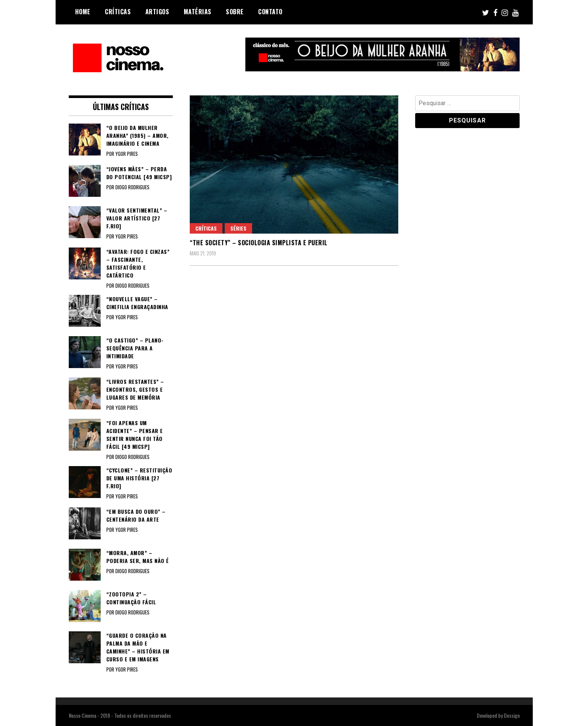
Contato (270, 12)
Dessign (512, 715)
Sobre (235, 12)
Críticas (118, 12)
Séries (238, 228)
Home (83, 12)
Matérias (198, 12)
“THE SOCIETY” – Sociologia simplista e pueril (259, 243)
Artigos (157, 12)
